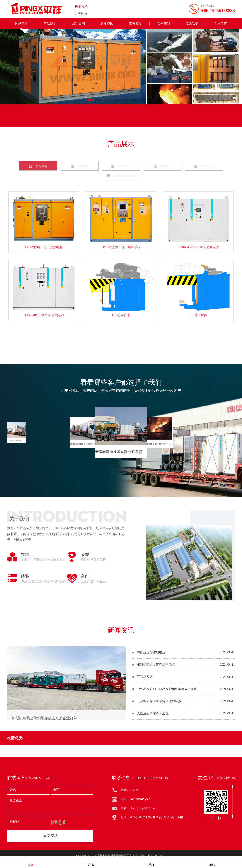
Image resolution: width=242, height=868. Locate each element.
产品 (91, 862)
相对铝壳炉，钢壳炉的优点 (156, 731)
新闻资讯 (107, 24)
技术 (25, 637)
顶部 (212, 862)
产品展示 (50, 24)
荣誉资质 (135, 24)
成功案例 (78, 24)
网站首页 (22, 24)
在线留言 (220, 24)
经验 (25, 658)
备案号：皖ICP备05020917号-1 (148, 856)
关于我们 (164, 24)
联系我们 (192, 24)
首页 (30, 862)
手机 (151, 862)
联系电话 (102, 120)
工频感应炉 (145, 743)
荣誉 (85, 637)
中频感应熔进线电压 (151, 719)
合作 (85, 658)
